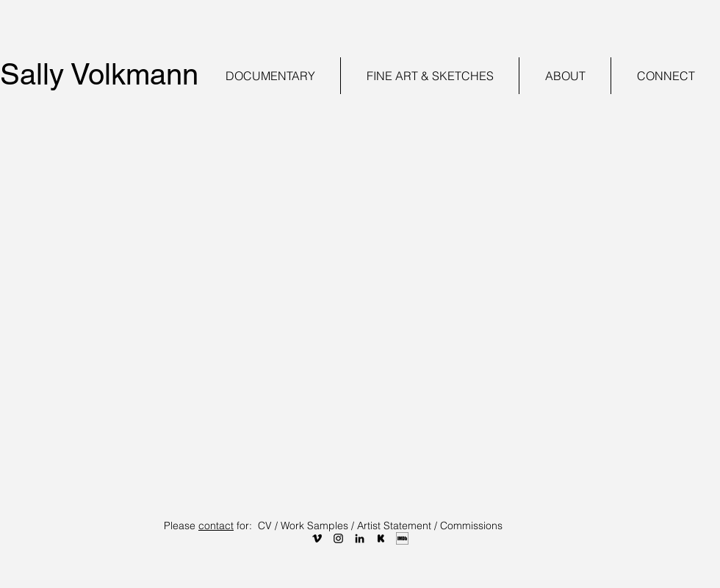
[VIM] (317, 538)
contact (216, 526)
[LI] (360, 538)
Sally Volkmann (99, 74)
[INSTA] (338, 538)
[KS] (381, 538)
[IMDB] (402, 538)
